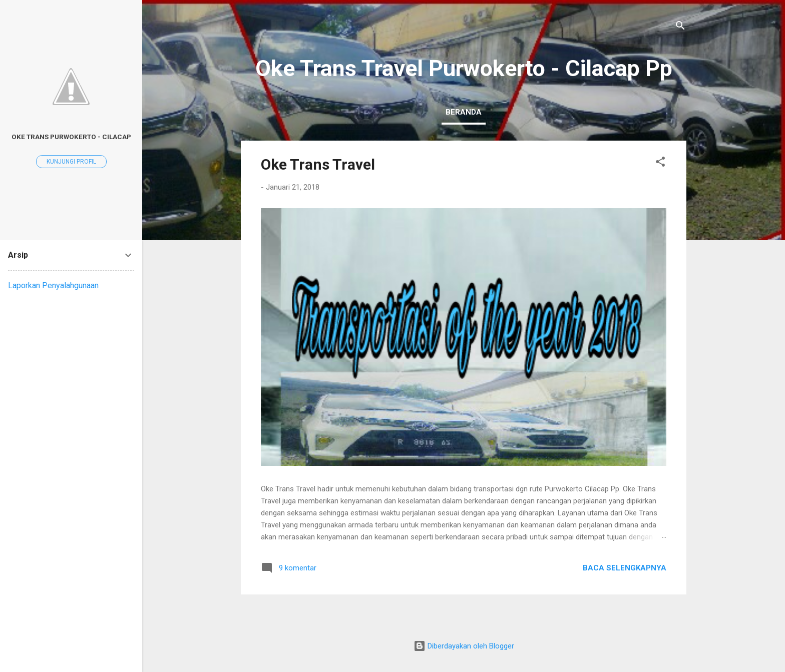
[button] (660, 163)
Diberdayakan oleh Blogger (464, 646)
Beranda (464, 112)
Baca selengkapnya (625, 568)
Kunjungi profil (71, 162)
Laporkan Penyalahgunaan (53, 285)
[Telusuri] (680, 27)
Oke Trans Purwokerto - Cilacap (71, 137)
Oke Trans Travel (318, 164)
